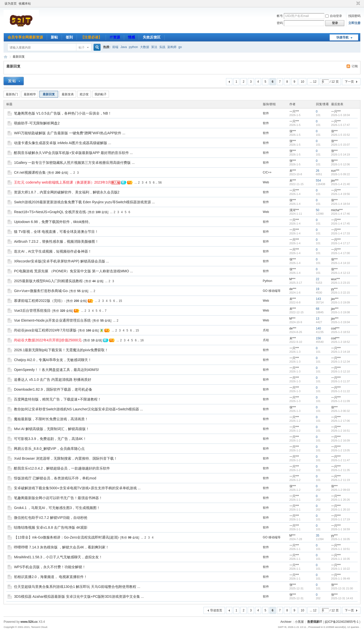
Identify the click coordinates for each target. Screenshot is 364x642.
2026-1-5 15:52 (341, 135)
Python (268, 281)
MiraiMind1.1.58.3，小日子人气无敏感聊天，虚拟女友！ (58, 557)
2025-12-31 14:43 (342, 598)
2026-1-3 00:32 (341, 411)
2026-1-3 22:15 (341, 293)
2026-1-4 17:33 (341, 233)
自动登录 (334, 16)
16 (142, 340)
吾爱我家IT (6, 57)
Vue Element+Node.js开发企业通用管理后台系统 (52, 320)
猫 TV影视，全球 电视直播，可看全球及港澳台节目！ (56, 232)
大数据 (145, 47)
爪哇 (266, 330)
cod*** (335, 328)
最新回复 (19, 57)
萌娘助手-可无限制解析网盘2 (37, 123)
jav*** (335, 181)
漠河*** (294, 210)
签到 (69, 37)
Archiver (286, 622)
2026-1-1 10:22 (341, 569)
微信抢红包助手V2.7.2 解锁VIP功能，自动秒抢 (51, 518)
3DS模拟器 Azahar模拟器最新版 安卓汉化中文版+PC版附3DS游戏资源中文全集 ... (79, 596)
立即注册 (354, 23)
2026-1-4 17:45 (341, 224)
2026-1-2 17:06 (341, 421)
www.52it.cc (29, 622)
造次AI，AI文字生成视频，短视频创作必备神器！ (53, 251)
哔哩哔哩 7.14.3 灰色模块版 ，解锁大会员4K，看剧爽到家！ (61, 547)
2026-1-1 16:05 (341, 539)
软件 (266, 113)
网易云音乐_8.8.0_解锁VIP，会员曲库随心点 (49, 449)
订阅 (355, 66)
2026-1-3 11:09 (341, 401)
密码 (280, 23)
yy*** (334, 289)
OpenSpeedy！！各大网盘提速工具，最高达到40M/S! (56, 370)
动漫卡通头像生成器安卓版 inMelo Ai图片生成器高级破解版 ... (62, 143)
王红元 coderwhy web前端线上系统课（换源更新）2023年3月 (62, 182)
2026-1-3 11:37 (341, 381)
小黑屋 (299, 622)
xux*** (335, 171)
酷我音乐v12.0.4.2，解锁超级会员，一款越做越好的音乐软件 (62, 468)
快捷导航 (343, 37)
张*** (293, 131)
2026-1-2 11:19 (341, 480)
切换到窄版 (358, 4)
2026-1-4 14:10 (341, 263)
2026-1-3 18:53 (341, 332)
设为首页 (11, 4)
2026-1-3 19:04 (341, 322)
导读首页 (216, 610)
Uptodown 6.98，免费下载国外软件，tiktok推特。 (53, 222)
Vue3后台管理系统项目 (32, 311)
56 (160, 183)
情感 (131, 37)
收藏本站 (25, 4)
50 (318, 210)
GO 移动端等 (272, 291)
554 (318, 181)
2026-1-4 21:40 (341, 184)
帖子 (82, 48)
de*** (293, 289)
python (133, 47)
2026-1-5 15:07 (341, 145)
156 (318, 338)
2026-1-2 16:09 (341, 440)
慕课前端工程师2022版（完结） (39, 301)
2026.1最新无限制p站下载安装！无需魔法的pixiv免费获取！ (61, 350)
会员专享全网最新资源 (25, 37)
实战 (162, 47)
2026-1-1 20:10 (341, 510)
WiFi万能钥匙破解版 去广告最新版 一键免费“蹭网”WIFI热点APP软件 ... (70, 133)
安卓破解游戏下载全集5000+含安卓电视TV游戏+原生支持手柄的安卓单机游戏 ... (77, 488)
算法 (154, 47)
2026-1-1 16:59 (341, 529)
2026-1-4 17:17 (341, 243)
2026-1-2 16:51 (341, 431)
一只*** (294, 112)
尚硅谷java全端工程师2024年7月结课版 (45, 330)
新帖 (54, 37)
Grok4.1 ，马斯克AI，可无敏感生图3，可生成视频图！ (57, 508)
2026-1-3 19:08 (341, 312)
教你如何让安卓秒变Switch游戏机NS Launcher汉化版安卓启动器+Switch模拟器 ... (78, 409)
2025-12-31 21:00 (342, 588)
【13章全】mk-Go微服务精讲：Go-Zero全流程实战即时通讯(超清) (66, 537)
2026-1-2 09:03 (341, 490)
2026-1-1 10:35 (341, 559)
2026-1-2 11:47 (341, 460)
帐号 (280, 16)
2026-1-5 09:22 (341, 174)
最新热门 (12, 94)
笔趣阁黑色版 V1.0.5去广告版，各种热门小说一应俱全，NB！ (63, 113)
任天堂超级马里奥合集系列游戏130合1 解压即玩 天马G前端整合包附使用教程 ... (77, 587)
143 (318, 299)
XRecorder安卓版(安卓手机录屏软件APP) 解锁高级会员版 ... (61, 261)
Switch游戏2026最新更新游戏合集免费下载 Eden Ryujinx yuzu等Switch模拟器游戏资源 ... (84, 202)
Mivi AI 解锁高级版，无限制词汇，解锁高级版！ (51, 429)
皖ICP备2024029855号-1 (342, 622)
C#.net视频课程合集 (30, 172)
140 (318, 328)
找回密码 (354, 16)
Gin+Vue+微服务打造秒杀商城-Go (41, 291)
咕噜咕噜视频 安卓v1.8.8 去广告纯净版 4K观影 (51, 527)
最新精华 (30, 94)
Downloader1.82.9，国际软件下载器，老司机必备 (53, 389)
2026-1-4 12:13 (341, 273)
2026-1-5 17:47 (341, 125)
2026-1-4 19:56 (341, 194)
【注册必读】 (91, 37)
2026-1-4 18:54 (341, 204)
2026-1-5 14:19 (341, 154)
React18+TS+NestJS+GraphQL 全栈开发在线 (50, 212)
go (180, 47)
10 (302, 82)
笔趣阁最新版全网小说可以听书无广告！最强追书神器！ (58, 498)
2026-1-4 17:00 (341, 253)
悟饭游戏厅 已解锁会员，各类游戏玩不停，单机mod (55, 478)
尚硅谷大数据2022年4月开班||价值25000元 (48, 340)
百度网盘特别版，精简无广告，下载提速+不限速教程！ (57, 399)
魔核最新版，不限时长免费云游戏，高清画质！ (51, 419)
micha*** (337, 210)
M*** (292, 279)
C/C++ (267, 172)
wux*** (336, 279)
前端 (115, 47)
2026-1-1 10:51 (341, 549)
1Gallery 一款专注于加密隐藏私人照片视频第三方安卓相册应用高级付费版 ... (74, 163)
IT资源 (115, 37)
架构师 (172, 47)
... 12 (313, 82)
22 (318, 279)
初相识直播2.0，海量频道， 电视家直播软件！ (50, 577)
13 (318, 319)
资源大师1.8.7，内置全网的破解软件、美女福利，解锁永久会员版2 (67, 192)
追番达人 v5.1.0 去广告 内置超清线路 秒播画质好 (53, 380)
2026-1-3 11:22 (341, 391)
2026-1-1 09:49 (341, 579)
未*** (293, 171)
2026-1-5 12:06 (341, 164)
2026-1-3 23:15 (341, 283)
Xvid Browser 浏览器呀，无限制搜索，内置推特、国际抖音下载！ (65, 458)
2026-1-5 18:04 (341, 115)
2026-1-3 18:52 (341, 342)
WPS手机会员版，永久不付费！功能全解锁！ (50, 567)
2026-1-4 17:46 (341, 214)
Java (123, 47)
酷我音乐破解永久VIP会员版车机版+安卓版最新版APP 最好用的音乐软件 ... (73, 153)
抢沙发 (84, 94)
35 (318, 536)
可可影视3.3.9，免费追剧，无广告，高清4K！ (50, 439)
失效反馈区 (152, 37)
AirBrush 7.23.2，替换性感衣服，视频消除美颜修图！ (56, 241)
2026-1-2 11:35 (341, 470)
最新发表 (68, 94)
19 (318, 289)
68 (318, 309)
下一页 (349, 82)
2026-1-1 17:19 (341, 519)
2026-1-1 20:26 (341, 500)
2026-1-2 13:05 (341, 450)
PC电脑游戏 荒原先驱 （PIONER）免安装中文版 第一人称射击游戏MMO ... (73, 271)
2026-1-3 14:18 (341, 352)
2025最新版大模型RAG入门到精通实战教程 (48, 281)
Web (266, 182)
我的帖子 (101, 94)
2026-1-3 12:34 (341, 362)
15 (120, 301)
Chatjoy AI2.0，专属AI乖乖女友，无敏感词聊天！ (53, 360)
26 (318, 171)
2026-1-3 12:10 (341, 371)
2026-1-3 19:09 (341, 302)
